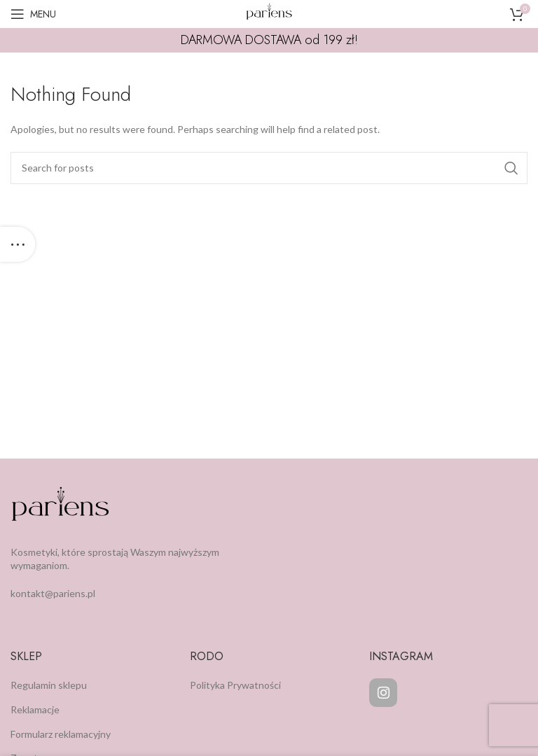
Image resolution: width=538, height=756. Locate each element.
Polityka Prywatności (235, 685)
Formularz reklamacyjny (61, 734)
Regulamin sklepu (49, 685)
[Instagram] (383, 693)
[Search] (269, 168)
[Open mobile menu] (33, 14)
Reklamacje (35, 709)
